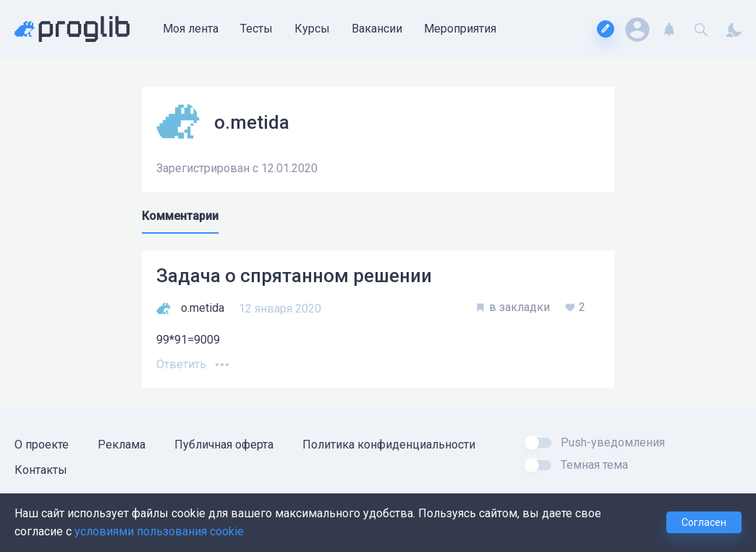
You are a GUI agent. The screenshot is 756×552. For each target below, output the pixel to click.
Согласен (704, 522)
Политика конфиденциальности (389, 445)
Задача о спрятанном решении (294, 276)
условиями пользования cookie (159, 531)
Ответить (181, 364)
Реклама (122, 445)
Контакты (41, 470)
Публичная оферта (224, 445)
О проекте (42, 445)
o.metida (203, 308)
